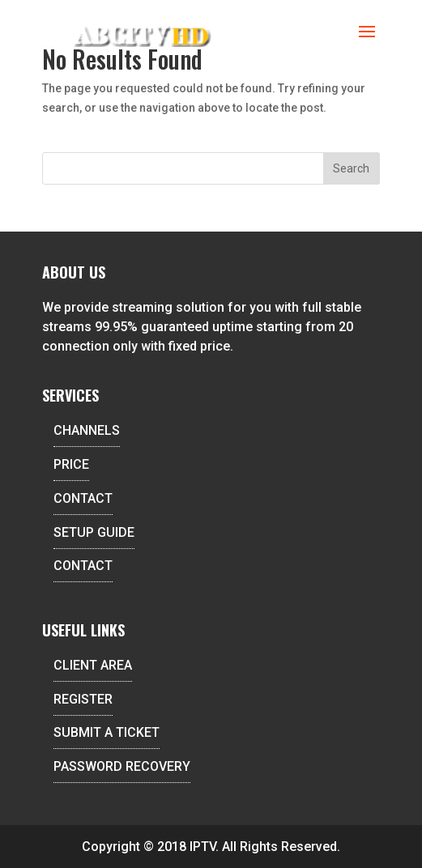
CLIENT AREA (93, 665)
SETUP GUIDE (94, 532)
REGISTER (83, 699)
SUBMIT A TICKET (107, 732)
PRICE (71, 464)
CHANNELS (87, 430)
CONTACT (83, 498)
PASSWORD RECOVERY (122, 766)
